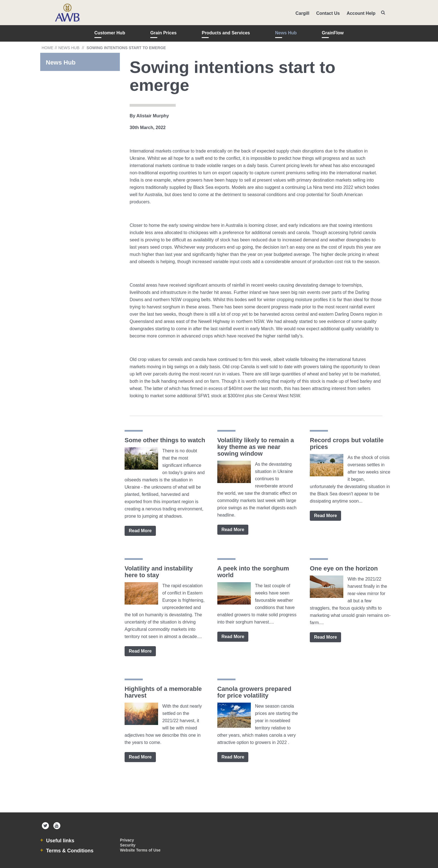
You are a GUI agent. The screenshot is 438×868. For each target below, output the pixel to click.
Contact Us (328, 13)
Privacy (127, 840)
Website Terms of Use (140, 850)
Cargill (303, 13)
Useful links (59, 841)
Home (47, 48)
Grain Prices (163, 33)
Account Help (361, 13)
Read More (140, 531)
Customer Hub (110, 33)
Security (128, 845)
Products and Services (226, 33)
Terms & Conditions (69, 851)
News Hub (286, 33)
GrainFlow (333, 33)
